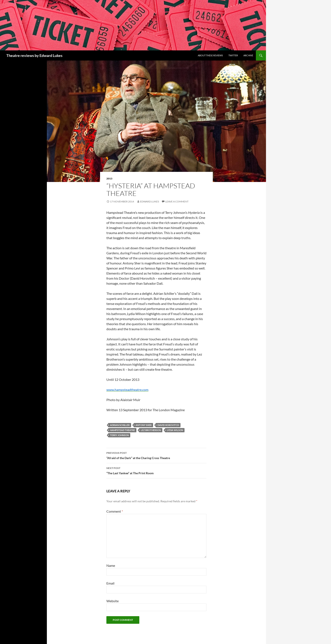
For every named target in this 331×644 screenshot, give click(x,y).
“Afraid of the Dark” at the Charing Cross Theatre (156, 455)
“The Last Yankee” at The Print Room (156, 470)
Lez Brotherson (151, 430)
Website (113, 601)
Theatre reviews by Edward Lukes (34, 55)
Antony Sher (144, 425)
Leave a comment (177, 201)
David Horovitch (168, 425)
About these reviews (210, 55)
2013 (109, 179)
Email (110, 583)
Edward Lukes (149, 201)
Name (111, 565)
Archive (248, 55)
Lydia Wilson (175, 430)
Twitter (233, 55)
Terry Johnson (119, 435)
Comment (115, 511)
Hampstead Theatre (122, 430)
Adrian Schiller (120, 425)
